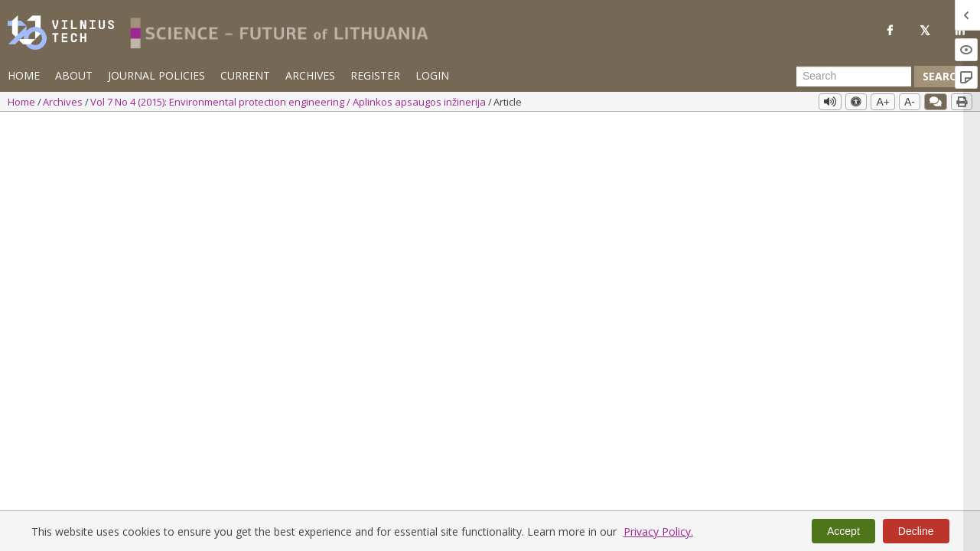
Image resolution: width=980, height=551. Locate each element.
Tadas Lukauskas (196, 169)
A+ (883, 102)
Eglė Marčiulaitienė (63, 169)
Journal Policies (156, 75)
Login (432, 75)
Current (245, 75)
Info (131, 169)
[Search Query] (854, 77)
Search (943, 76)
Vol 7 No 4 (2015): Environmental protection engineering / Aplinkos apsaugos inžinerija (289, 102)
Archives (310, 75)
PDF (817, 174)
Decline (916, 531)
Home (24, 75)
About (74, 75)
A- (910, 102)
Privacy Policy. (658, 531)
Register (375, 75)
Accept (843, 531)
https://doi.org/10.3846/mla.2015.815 (145, 192)
